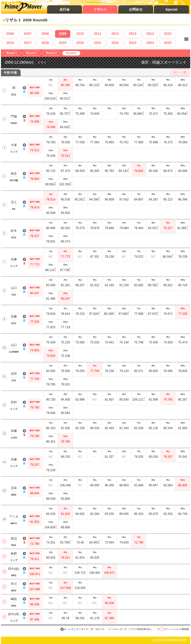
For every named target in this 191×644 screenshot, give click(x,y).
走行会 (65, 9)
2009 (63, 34)
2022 (115, 43)
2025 (168, 43)
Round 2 (32, 53)
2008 (45, 34)
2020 (80, 43)
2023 (133, 43)
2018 (45, 43)
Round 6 (72, 53)
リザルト (100, 9)
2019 (63, 43)
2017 (28, 43)
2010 (80, 34)
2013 (133, 34)
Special (171, 9)
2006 (10, 34)
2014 (150, 34)
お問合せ (136, 9)
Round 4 (52, 53)
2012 (115, 34)
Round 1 (13, 53)
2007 (28, 34)
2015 (168, 34)
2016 (10, 43)
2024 (150, 43)
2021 (98, 43)
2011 (98, 34)
